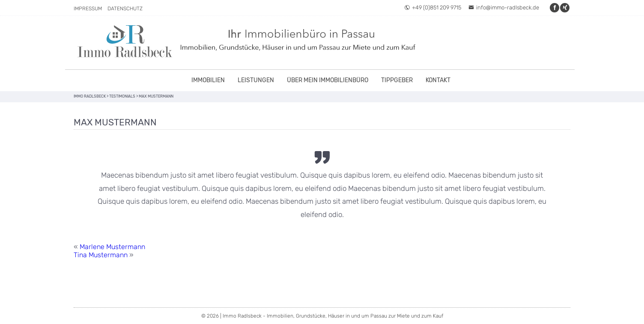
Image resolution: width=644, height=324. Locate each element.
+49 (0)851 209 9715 (433, 7)
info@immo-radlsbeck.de (504, 7)
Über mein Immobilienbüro (328, 80)
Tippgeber (397, 80)
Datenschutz (125, 9)
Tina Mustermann (101, 255)
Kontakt (438, 80)
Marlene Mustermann (112, 247)
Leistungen (256, 80)
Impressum (88, 9)
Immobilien (208, 80)
